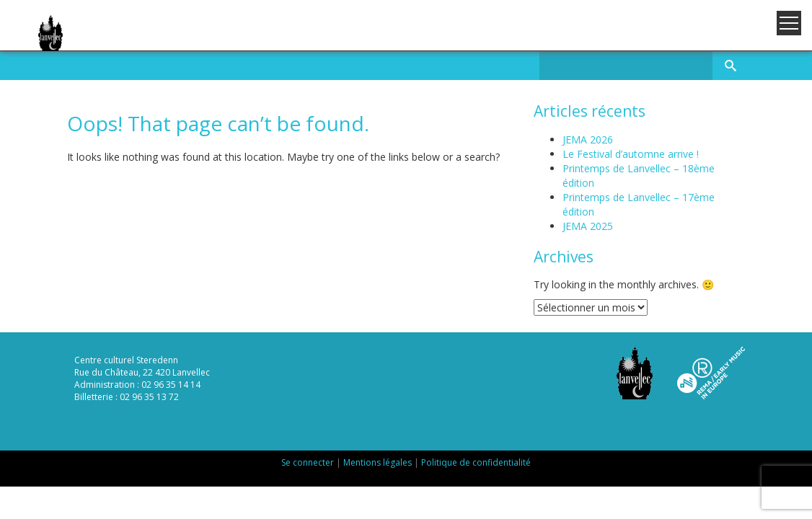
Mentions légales (378, 462)
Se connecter (308, 462)
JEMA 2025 (588, 226)
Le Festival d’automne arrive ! (631, 154)
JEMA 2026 (588, 139)
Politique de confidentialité (476, 462)
